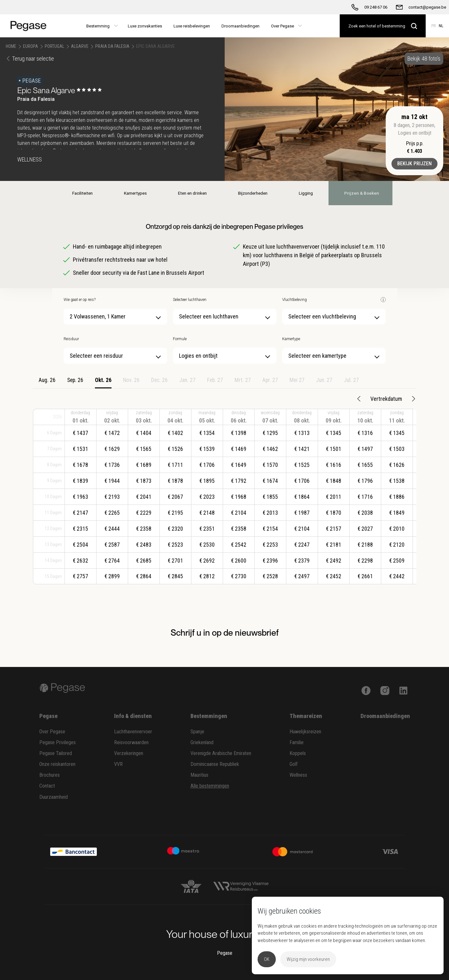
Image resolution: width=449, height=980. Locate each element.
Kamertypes (131, 193)
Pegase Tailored (56, 753)
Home (11, 46)
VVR (118, 764)
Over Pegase (52, 732)
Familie (297, 742)
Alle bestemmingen (210, 786)
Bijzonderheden (253, 193)
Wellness (298, 775)
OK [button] (267, 959)
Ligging (309, 193)
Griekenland (202, 742)
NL (441, 26)
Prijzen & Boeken (368, 193)
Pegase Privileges (58, 742)
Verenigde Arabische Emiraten (221, 753)
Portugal (54, 46)
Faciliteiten (75, 193)
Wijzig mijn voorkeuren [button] (308, 959)
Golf (294, 764)
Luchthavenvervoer (133, 732)
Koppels (298, 753)
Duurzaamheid (54, 797)
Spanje (197, 732)
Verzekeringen (129, 753)
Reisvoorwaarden (131, 742)
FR (434, 26)
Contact (47, 786)
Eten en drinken (190, 193)
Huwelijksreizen (305, 732)
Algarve (80, 46)
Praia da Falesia (112, 46)
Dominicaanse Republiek (215, 764)
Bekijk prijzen (414, 164)
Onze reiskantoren (57, 764)
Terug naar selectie (30, 59)
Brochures (50, 775)
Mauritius (199, 775)
